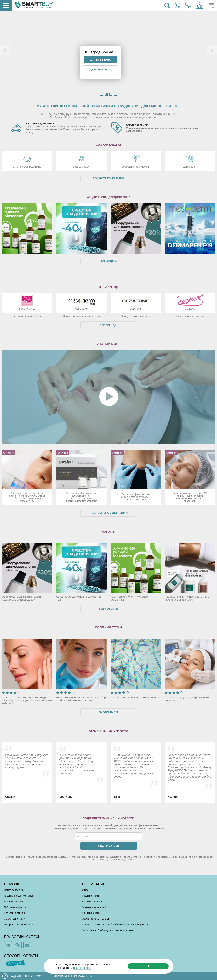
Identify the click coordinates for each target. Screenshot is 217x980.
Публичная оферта (15, 907)
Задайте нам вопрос (25, 976)
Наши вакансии (91, 913)
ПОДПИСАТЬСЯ (108, 846)
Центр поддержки (14, 890)
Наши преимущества (94, 901)
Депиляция (190, 167)
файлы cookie (82, 968)
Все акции (109, 261)
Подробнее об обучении (109, 513)
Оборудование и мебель (136, 167)
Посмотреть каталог (109, 178)
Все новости (108, 609)
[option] (58, 128)
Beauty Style (27, 309)
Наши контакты (91, 896)
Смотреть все (108, 712)
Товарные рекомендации (19, 924)
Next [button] (212, 50)
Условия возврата (14, 901)
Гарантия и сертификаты (18, 896)
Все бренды (108, 325)
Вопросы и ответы (14, 913)
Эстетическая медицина (27, 167)
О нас (85, 890)
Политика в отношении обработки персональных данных (115, 924)
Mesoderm (81, 309)
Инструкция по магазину (73, 976)
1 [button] (102, 94)
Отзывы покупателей (94, 907)
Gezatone (136, 309)
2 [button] (106, 94)
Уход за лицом (81, 167)
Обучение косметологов (96, 919)
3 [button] (111, 94)
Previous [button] (5, 50)
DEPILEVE (190, 309)
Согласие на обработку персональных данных (157, 857)
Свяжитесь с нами (15, 919)
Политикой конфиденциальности (102, 857)
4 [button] (116, 94)
